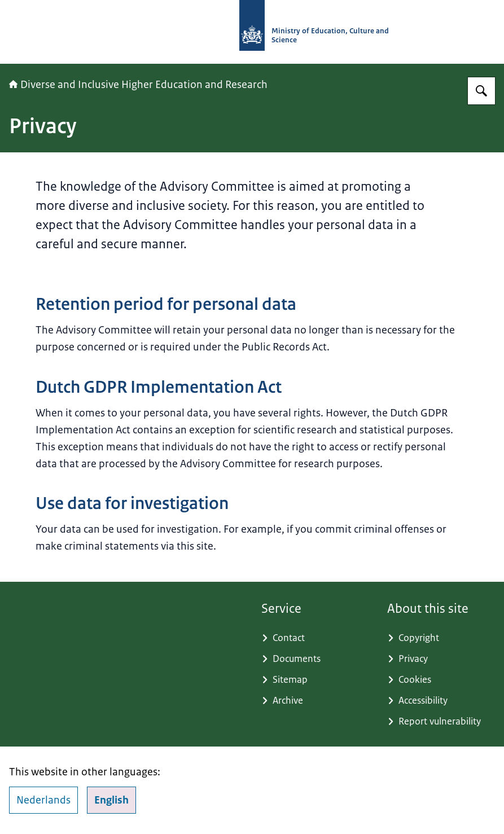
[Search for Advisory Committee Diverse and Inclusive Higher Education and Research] (481, 91)
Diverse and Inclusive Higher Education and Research (138, 85)
